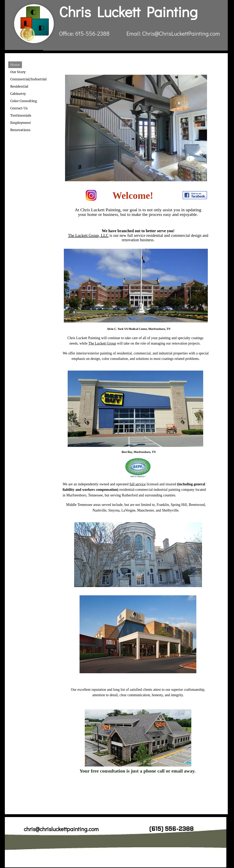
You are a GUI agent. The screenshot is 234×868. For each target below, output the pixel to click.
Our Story (18, 72)
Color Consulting (24, 101)
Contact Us (19, 108)
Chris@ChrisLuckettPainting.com (181, 33)
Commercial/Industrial (28, 79)
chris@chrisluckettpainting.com (61, 829)
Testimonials (21, 115)
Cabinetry (18, 94)
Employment (21, 123)
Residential (19, 86)
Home (15, 65)
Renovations (20, 130)
